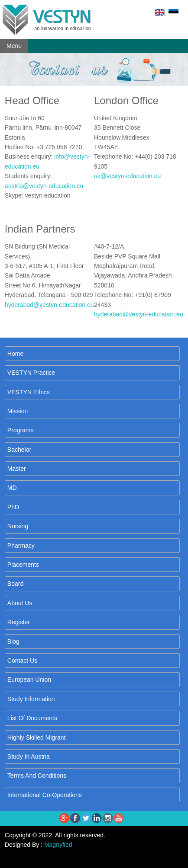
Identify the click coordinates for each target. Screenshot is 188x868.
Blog (13, 641)
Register (19, 622)
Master (17, 469)
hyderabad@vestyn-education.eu (49, 305)
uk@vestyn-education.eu (127, 176)
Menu (14, 46)
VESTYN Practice (31, 373)
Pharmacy (21, 546)
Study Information (31, 699)
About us (20, 603)
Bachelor (19, 450)
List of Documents (32, 718)
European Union (29, 680)
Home (15, 354)
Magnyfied (58, 845)
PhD (13, 507)
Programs (21, 430)
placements (23, 565)
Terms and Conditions (37, 775)
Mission (18, 411)
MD (12, 488)
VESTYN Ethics (29, 392)
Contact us (22, 661)
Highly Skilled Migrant (37, 737)
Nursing (18, 526)
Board (15, 584)
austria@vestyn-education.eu (44, 186)
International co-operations (45, 795)
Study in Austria (29, 756)
